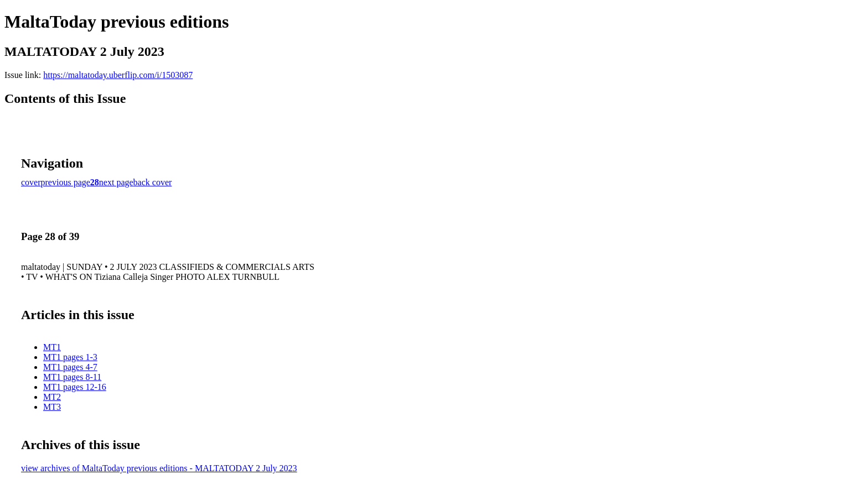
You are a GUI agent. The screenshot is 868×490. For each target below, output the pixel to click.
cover (31, 182)
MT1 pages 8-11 (72, 377)
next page (116, 182)
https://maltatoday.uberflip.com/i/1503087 (118, 75)
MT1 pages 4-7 (70, 367)
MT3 (52, 407)
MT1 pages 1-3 (70, 357)
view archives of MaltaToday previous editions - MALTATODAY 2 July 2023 (159, 468)
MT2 (52, 397)
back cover (153, 182)
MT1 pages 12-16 (75, 387)
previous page (66, 182)
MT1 (52, 347)
